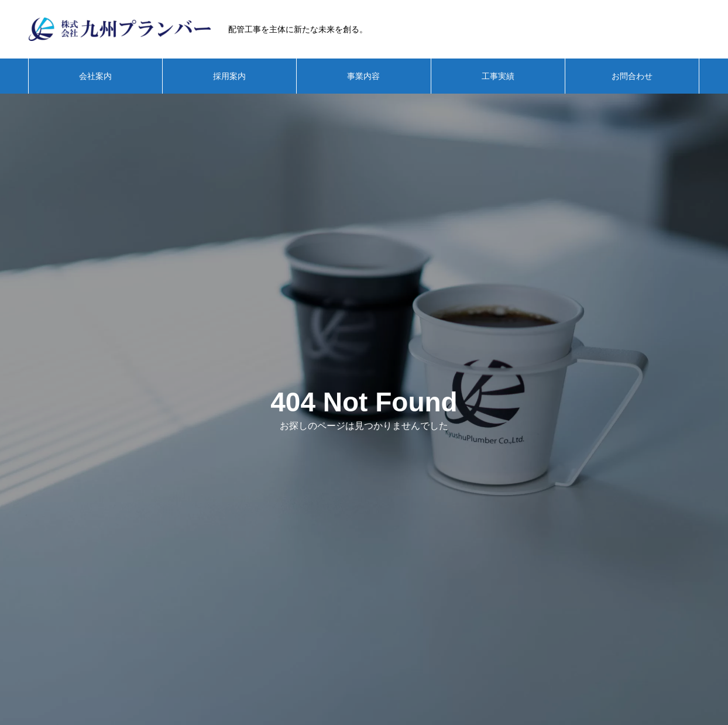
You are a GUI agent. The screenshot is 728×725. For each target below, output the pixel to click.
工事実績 (498, 76)
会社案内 (95, 76)
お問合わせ (632, 76)
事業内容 (363, 76)
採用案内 (229, 76)
